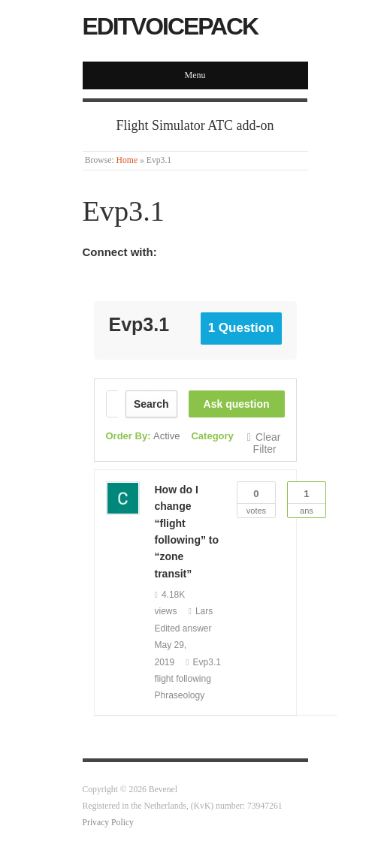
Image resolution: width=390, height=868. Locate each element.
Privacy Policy (108, 823)
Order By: (143, 436)
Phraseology (180, 695)
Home (127, 160)
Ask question (237, 404)
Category (212, 436)
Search (151, 404)
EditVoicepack (171, 26)
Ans (307, 499)
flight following (183, 679)
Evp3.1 (207, 662)
